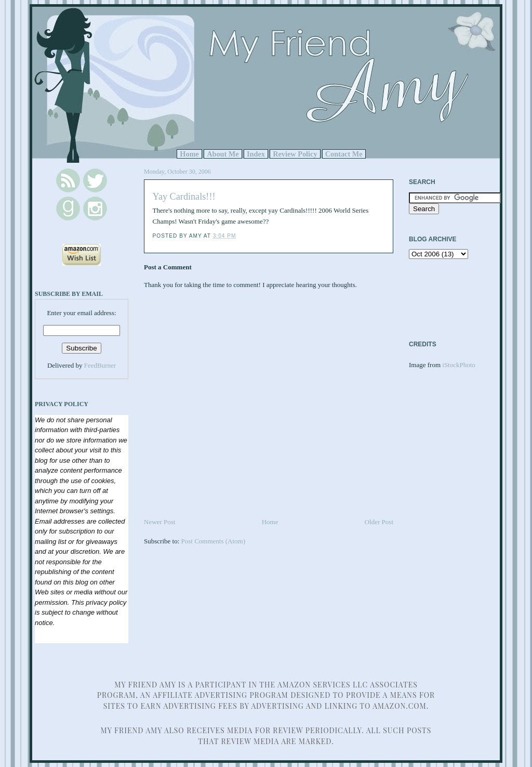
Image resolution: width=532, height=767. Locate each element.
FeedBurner (100, 365)
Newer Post (159, 522)
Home (189, 154)
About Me (223, 154)
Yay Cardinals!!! (184, 197)
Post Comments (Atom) (214, 541)
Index (256, 154)
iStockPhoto (459, 365)
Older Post (379, 522)
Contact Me (344, 154)
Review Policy (295, 154)
